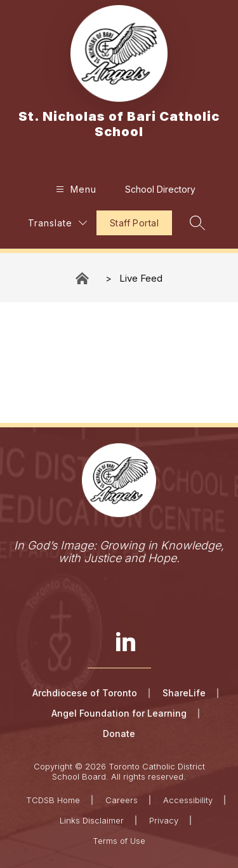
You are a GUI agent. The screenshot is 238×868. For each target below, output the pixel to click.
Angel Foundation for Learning (119, 713)
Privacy (164, 820)
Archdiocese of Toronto (85, 693)
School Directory (160, 189)
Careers (122, 800)
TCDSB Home (53, 800)
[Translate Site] (57, 223)
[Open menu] (75, 189)
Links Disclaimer (92, 820)
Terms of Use (119, 841)
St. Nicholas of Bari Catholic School (83, 278)
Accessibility (188, 800)
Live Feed (141, 278)
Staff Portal (134, 223)
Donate (119, 734)
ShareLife (184, 693)
